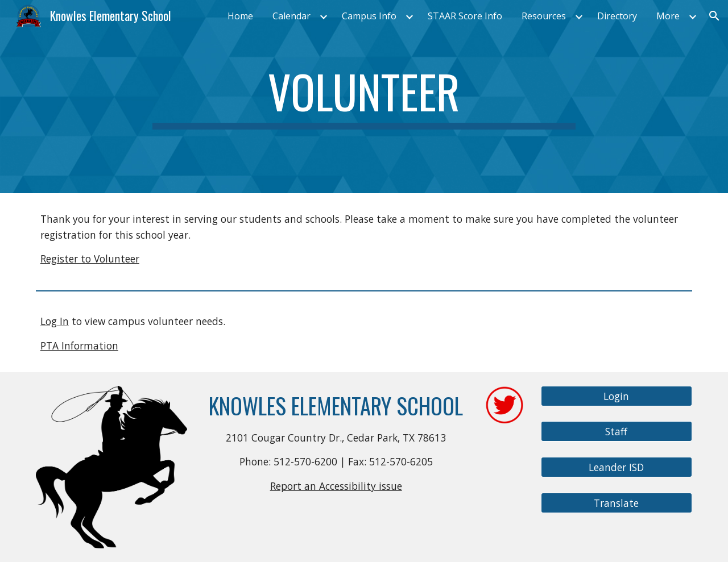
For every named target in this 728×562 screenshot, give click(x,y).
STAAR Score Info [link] (465, 16)
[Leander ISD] (617, 467)
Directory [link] (617, 16)
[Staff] (617, 432)
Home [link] (240, 16)
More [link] (668, 16)
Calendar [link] (291, 16)
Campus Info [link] (369, 16)
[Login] (617, 396)
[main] (364, 97)
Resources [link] (544, 16)
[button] (714, 16)
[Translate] (617, 503)
